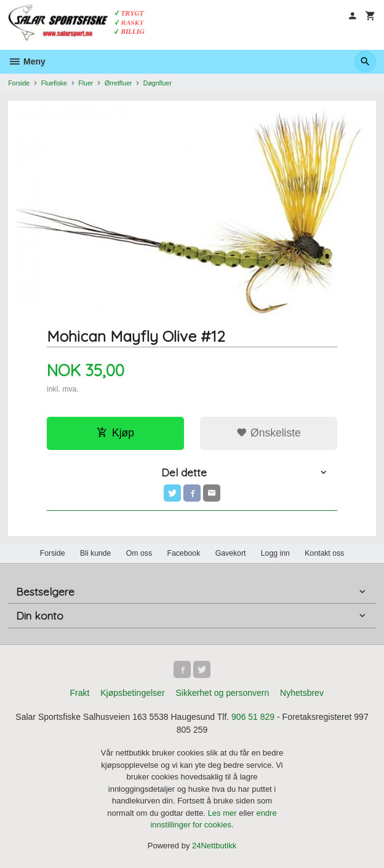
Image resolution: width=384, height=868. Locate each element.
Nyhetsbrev (302, 693)
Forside (19, 83)
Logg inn (275, 553)
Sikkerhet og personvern (222, 693)
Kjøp (115, 433)
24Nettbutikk (214, 846)
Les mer (224, 813)
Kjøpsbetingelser (132, 693)
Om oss (139, 553)
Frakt (79, 693)
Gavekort (231, 553)
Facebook (183, 553)
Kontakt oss (324, 553)
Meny (27, 61)
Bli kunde (95, 553)
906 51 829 (253, 717)
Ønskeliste (269, 433)
